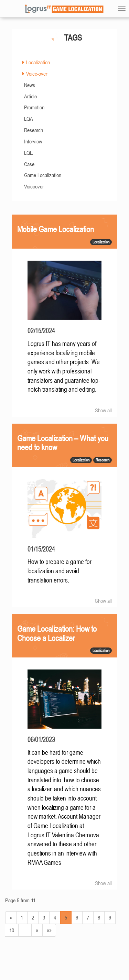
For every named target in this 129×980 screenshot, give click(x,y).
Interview (33, 141)
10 (12, 930)
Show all (103, 410)
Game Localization (43, 175)
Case (29, 164)
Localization (38, 62)
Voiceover (34, 186)
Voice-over (37, 74)
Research (34, 130)
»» (49, 930)
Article (30, 96)
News (30, 85)
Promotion (34, 107)
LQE (29, 153)
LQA (29, 119)
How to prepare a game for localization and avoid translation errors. (60, 571)
